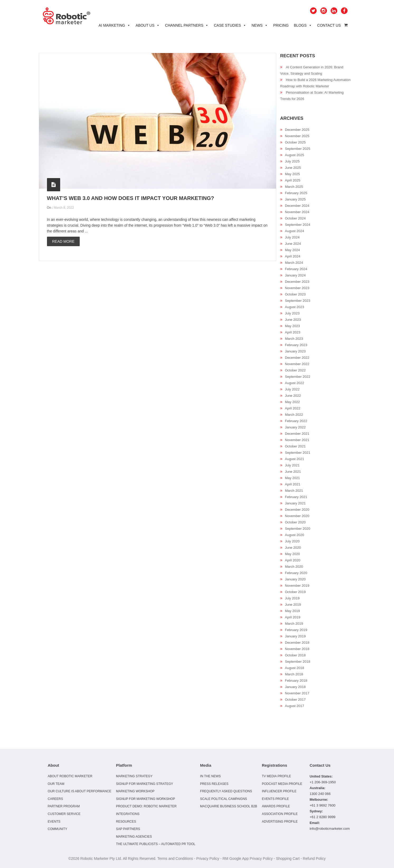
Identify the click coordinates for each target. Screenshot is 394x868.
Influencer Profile (279, 791)
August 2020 (295, 535)
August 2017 (295, 706)
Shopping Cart (288, 859)
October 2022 (295, 370)
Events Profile (275, 799)
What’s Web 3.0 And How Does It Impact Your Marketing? (131, 198)
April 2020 (293, 560)
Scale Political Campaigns (224, 799)
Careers (55, 799)
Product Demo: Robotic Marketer (146, 806)
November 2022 (297, 364)
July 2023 (292, 313)
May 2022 (293, 402)
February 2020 (296, 573)
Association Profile (280, 814)
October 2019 (295, 592)
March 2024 (294, 263)
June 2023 (293, 320)
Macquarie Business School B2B (229, 806)
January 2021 (295, 503)
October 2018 (295, 655)
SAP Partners (128, 829)
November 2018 (297, 649)
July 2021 (292, 465)
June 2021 (293, 472)
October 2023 (295, 294)
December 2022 (297, 358)
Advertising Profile (280, 822)
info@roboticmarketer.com (330, 829)
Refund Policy (314, 859)
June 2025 (293, 168)
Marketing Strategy (134, 776)
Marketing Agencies (134, 837)
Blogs (303, 25)
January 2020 (295, 579)
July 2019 (292, 598)
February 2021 (296, 497)
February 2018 (296, 681)
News (260, 25)
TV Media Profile (276, 776)
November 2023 (297, 288)
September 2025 (298, 149)
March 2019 (294, 624)
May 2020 (293, 554)
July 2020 (292, 541)
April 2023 (293, 332)
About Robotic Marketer (70, 776)
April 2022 (293, 408)
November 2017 (297, 693)
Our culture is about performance (80, 791)
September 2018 (298, 662)
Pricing (281, 25)
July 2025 (292, 161)
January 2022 (295, 427)
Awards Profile (276, 806)
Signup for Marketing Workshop (145, 799)
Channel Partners (187, 25)
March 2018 (294, 674)
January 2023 (295, 351)
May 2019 (293, 611)
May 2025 (293, 174)
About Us (148, 25)
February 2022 (296, 421)
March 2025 (294, 187)
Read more (63, 241)
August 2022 (295, 383)
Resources (126, 822)
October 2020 (295, 522)
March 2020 (294, 567)
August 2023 (295, 307)
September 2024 (298, 225)
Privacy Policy (208, 859)
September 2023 (298, 301)
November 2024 (297, 212)
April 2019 (293, 617)
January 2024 (295, 275)
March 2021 (294, 491)
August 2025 (295, 155)
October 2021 (295, 446)
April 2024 (293, 256)
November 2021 (297, 440)
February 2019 (296, 630)
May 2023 (293, 326)
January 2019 (295, 636)
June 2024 (293, 244)
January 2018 (295, 687)
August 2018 (295, 668)
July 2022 (292, 389)
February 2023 (296, 345)
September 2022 (298, 377)
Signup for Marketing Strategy (144, 784)
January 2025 (295, 199)
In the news (210, 776)
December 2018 (297, 643)
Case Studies (230, 25)
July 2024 (292, 237)
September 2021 (298, 453)
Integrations (128, 814)
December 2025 (297, 130)
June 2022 (293, 396)
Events (54, 822)
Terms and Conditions (175, 859)
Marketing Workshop (135, 791)
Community (58, 829)
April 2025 (293, 180)
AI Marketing (115, 25)
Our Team (56, 784)
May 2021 (293, 478)
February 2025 (296, 193)
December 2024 (297, 206)
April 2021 (293, 484)
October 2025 (295, 142)
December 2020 (297, 510)
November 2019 (297, 586)
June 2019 (293, 605)
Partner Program (64, 806)
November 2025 (297, 136)
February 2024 (296, 269)
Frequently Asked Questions (226, 791)
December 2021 (297, 434)
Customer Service (64, 814)
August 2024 (295, 231)
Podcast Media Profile (282, 784)
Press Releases (214, 784)
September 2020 (298, 529)
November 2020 (297, 516)
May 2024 (293, 250)
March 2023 (294, 339)
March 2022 (294, 415)
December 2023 (297, 282)
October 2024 (295, 218)
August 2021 (295, 459)
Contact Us (329, 25)
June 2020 (293, 548)
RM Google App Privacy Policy (248, 859)
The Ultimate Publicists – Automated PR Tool (156, 844)
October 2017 (295, 700)
